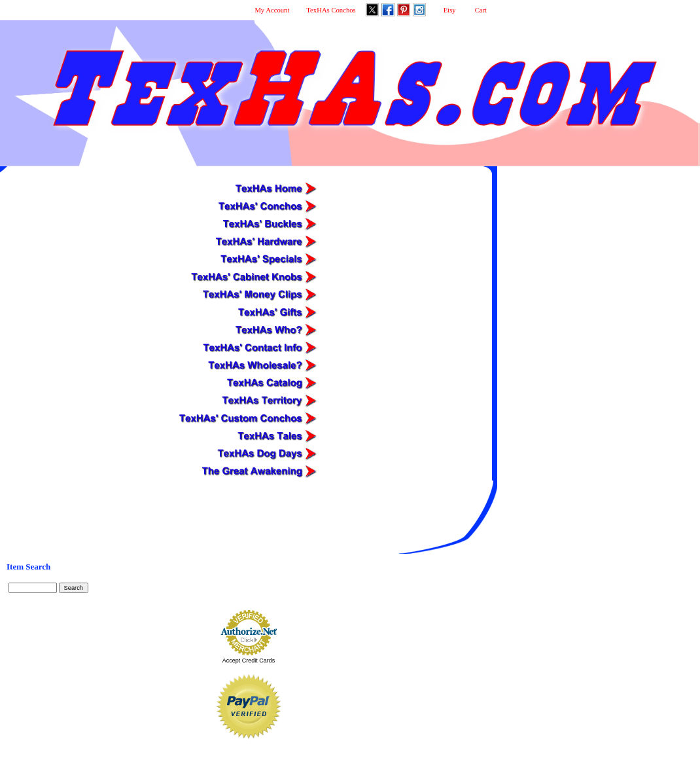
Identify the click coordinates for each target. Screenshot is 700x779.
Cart (481, 10)
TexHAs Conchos (331, 10)
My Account (272, 10)
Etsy (450, 10)
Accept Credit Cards (249, 661)
